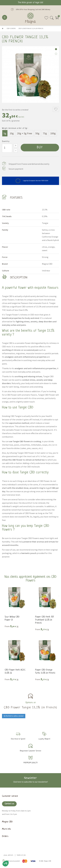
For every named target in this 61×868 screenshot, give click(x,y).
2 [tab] (56, 54)
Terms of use (21, 855)
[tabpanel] (30, 74)
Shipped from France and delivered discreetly (29, 164)
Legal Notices (8, 855)
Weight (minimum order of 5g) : (15, 128)
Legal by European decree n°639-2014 (31, 181)
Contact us (9, 804)
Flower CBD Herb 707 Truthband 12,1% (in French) (45, 620)
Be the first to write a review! (15, 110)
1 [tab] (56, 49)
